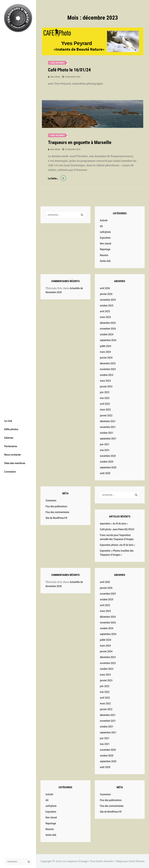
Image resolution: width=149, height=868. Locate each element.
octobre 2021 (107, 432)
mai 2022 (105, 398)
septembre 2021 (108, 438)
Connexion (9, 472)
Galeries (8, 438)
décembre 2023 (108, 363)
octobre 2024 (107, 334)
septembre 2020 (108, 467)
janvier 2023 (106, 386)
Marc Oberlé (55, 77)
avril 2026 (105, 288)
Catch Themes (136, 861)
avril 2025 (105, 311)
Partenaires (10, 447)
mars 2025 (105, 317)
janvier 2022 (106, 415)
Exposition (105, 238)
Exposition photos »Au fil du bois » (117, 545)
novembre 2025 (108, 300)
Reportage (105, 249)
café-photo (105, 232)
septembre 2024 (108, 340)
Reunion (104, 255)
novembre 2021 (108, 427)
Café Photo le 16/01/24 (69, 70)
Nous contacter (12, 455)
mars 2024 (105, 352)
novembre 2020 (108, 456)
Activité (104, 220)
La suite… (57, 178)
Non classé (105, 243)
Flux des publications (56, 506)
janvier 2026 (106, 294)
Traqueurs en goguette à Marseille (80, 142)
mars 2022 (105, 409)
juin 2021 (105, 444)
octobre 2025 (107, 305)
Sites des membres (14, 464)
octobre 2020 (107, 461)
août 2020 (105, 473)
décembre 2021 (108, 421)
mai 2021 (105, 450)
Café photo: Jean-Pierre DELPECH (117, 529)
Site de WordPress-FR (56, 518)
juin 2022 (105, 392)
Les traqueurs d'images (75, 861)
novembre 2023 (108, 369)
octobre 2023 (107, 375)
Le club (8, 421)
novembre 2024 (108, 328)
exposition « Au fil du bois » (114, 523)
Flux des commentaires (57, 512)
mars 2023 (105, 381)
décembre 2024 (108, 323)
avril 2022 (105, 404)
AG (101, 226)
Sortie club (105, 261)
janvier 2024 (106, 357)
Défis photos (11, 429)
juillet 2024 (105, 346)
